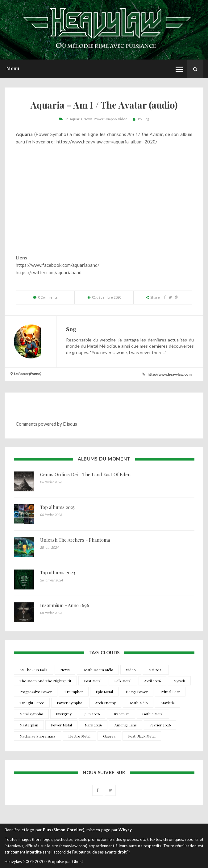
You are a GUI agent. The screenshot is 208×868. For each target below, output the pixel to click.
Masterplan (29, 725)
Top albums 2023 (58, 572)
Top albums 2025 (57, 507)
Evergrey (64, 714)
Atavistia (168, 703)
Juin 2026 (92, 714)
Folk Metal (123, 681)
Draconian (121, 714)
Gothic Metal (153, 714)
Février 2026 (160, 725)
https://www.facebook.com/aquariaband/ (58, 265)
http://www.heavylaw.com (170, 374)
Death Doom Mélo (98, 670)
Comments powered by (46, 424)
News (88, 119)
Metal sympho (31, 714)
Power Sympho (105, 119)
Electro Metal (79, 736)
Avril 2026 (152, 681)
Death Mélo (138, 703)
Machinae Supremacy (37, 736)
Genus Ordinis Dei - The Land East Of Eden (85, 474)
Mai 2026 (156, 670)
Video (123, 119)
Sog (146, 119)
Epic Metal (104, 692)
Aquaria (76, 119)
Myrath (179, 681)
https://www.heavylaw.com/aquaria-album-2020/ (107, 142)
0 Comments (48, 297)
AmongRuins (126, 725)
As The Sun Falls (33, 670)
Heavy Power (137, 692)
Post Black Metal (142, 736)
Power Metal (61, 725)
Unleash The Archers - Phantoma (75, 540)
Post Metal (93, 681)
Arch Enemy (105, 703)
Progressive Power (36, 692)
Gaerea (109, 736)
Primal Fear (170, 692)
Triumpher (74, 692)
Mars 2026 (93, 725)
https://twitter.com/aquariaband (49, 272)
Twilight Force (32, 703)
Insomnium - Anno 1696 (65, 605)
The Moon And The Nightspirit (45, 681)
